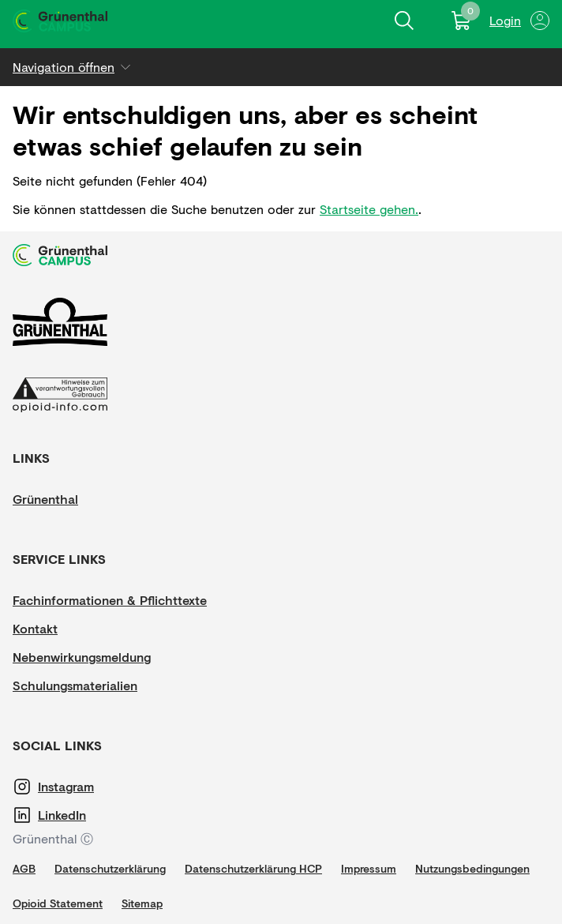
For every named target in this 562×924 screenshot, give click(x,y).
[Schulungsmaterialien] (75, 685)
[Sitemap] (142, 903)
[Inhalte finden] (404, 21)
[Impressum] (369, 869)
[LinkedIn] (85, 815)
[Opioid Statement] (58, 903)
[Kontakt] (60, 629)
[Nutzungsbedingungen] (472, 869)
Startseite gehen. (369, 209)
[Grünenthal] (60, 499)
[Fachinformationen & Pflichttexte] (110, 600)
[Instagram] (85, 787)
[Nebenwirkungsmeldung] (82, 657)
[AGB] (24, 869)
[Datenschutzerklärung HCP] (253, 869)
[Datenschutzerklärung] (110, 869)
